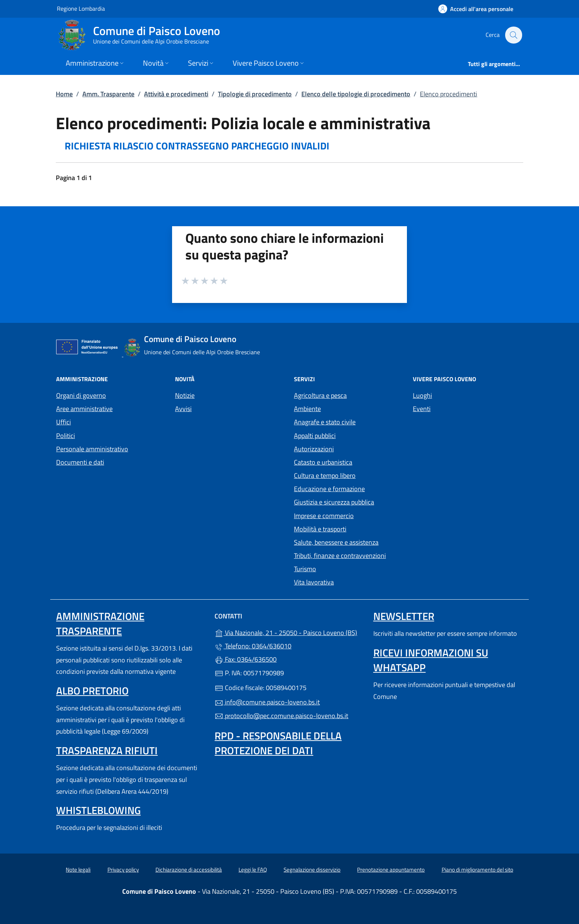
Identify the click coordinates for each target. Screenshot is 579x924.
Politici (66, 436)
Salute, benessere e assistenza (336, 542)
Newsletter (404, 616)
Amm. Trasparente (108, 94)
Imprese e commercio (324, 516)
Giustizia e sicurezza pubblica (334, 502)
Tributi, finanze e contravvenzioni (340, 556)
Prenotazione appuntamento (391, 870)
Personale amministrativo (92, 449)
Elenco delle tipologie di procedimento (356, 94)
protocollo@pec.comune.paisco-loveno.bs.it (281, 716)
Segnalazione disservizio (312, 870)
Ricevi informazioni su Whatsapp (431, 660)
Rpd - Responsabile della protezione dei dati (278, 743)
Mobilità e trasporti (320, 529)
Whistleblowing (98, 810)
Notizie (185, 395)
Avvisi (183, 409)
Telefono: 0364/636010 (253, 646)
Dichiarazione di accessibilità (189, 870)
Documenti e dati (80, 462)
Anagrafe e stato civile (325, 422)
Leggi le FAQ (253, 870)
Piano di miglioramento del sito (477, 870)
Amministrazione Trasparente (100, 623)
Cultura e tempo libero (325, 475)
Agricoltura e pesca (320, 395)
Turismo (305, 569)
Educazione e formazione (329, 489)
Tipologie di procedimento (255, 94)
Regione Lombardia (81, 8)
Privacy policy (123, 870)
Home (64, 94)
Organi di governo (81, 395)
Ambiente (307, 409)
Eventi (422, 409)
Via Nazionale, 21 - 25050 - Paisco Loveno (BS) (289, 632)
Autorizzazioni (314, 449)
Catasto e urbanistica (323, 462)
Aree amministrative (84, 409)
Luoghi (422, 395)
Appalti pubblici (315, 436)
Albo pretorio (92, 691)
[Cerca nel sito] (513, 35)
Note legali (78, 870)
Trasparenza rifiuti (107, 750)
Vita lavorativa (314, 582)
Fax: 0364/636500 (246, 659)
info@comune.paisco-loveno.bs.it (267, 702)
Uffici (64, 422)
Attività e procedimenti (176, 94)
